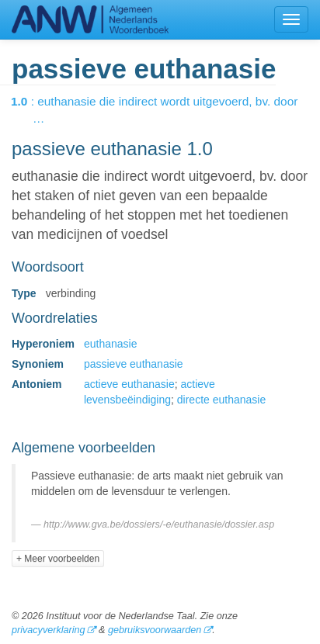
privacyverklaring (48, 630)
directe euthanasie (221, 400)
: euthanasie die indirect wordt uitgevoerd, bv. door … (165, 110)
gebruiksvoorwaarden (155, 630)
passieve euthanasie (134, 364)
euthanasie (111, 344)
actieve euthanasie (129, 384)
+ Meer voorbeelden (58, 559)
